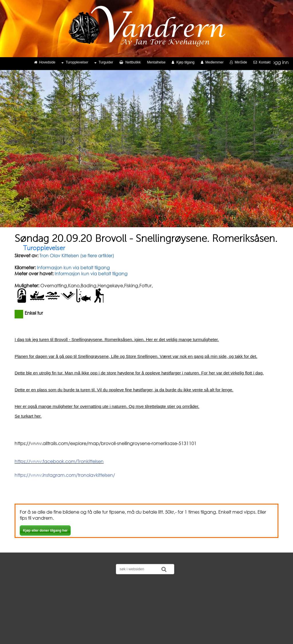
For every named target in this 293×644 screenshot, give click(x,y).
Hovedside (45, 62)
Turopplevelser (75, 62)
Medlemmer (212, 62)
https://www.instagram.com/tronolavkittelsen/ (65, 475)
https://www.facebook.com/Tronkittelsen (59, 461)
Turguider (104, 62)
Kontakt (262, 62)
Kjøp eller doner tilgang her (45, 531)
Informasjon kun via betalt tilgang (73, 267)
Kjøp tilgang (183, 62)
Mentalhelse (156, 62)
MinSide (238, 62)
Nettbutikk (130, 62)
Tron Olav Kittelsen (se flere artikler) (76, 255)
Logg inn (279, 62)
